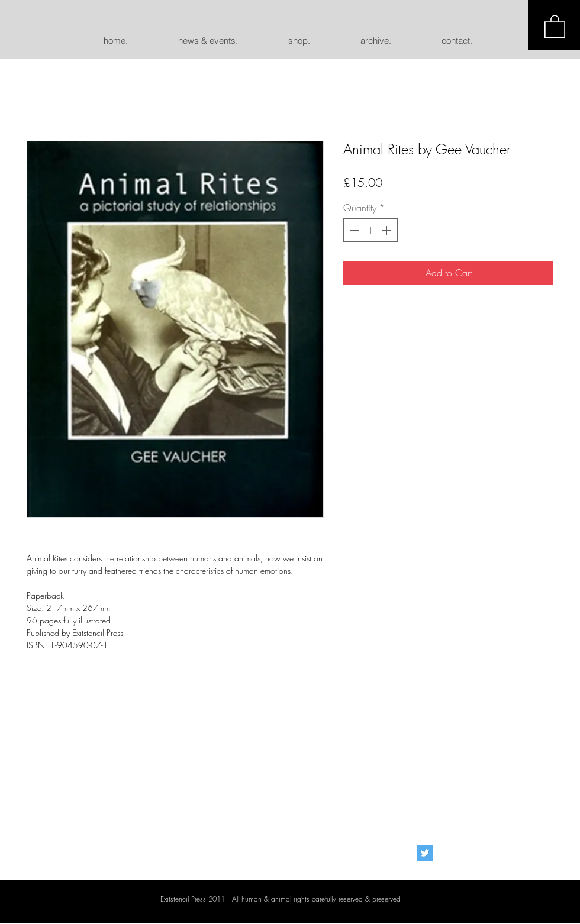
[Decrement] (353, 230)
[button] (555, 26)
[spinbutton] (370, 230)
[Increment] (388, 230)
